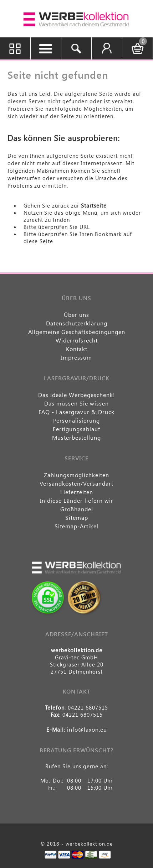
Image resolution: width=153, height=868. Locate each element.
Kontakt (77, 349)
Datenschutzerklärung (77, 323)
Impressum (76, 357)
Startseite (94, 205)
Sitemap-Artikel (76, 526)
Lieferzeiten (77, 492)
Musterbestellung (76, 437)
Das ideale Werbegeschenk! (77, 395)
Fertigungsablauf (76, 429)
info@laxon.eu (87, 729)
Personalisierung (76, 420)
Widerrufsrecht (77, 340)
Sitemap (77, 517)
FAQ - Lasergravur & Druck (76, 412)
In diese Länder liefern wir (77, 500)
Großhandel (77, 509)
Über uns (76, 315)
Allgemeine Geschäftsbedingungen (77, 332)
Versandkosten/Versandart (76, 483)
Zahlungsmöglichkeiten (76, 475)
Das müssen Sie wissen (76, 403)
